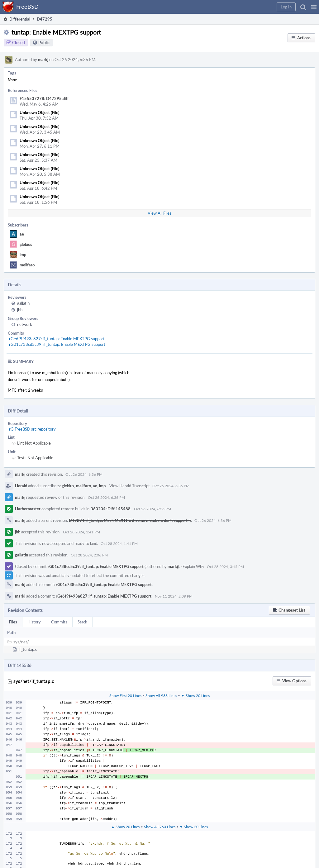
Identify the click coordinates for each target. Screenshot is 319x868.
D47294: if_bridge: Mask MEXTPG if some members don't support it (130, 520)
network (25, 324)
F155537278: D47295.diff (44, 98)
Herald (21, 486)
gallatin (23, 303)
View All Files (159, 213)
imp (23, 255)
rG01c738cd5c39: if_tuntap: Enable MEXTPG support (57, 344)
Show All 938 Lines (161, 695)
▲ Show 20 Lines (126, 827)
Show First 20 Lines (125, 695)
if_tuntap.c (28, 649)
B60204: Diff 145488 (110, 509)
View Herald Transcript (130, 486)
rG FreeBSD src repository (32, 429)
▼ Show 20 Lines (195, 695)
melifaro (27, 265)
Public (44, 43)
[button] (314, 7)
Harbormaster (28, 509)
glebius (26, 244)
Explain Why (193, 566)
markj (43, 60)
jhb (20, 310)
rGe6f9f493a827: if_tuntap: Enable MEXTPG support (57, 339)
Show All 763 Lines (160, 827)
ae (22, 234)
